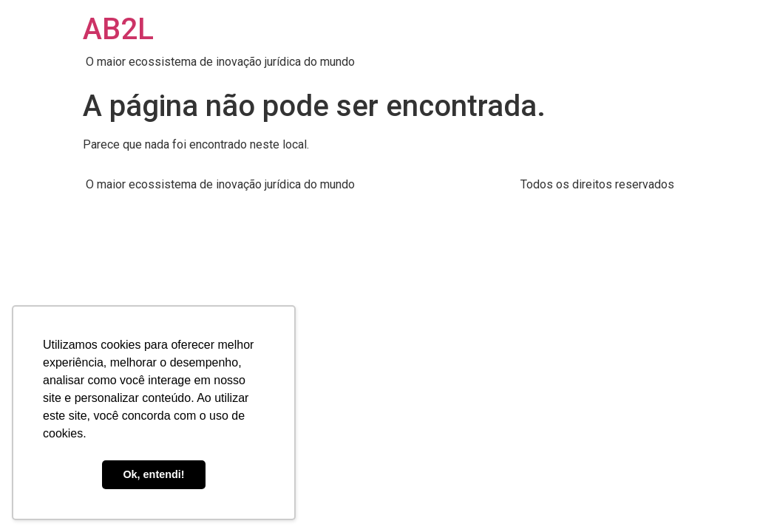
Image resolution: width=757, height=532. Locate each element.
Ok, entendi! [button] (153, 474)
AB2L (118, 29)
